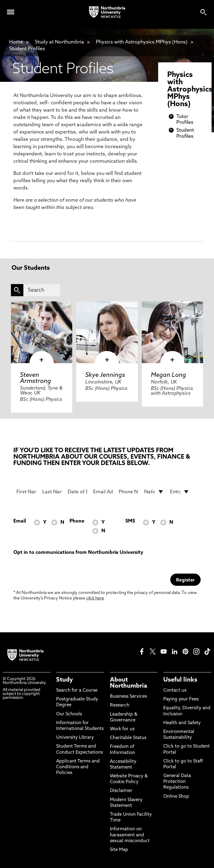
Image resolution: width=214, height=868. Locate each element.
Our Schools (69, 714)
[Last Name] (52, 492)
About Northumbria (129, 683)
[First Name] (26, 492)
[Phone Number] (128, 492)
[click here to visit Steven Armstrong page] (42, 332)
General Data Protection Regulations (177, 782)
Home (16, 42)
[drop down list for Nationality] (154, 492)
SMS (130, 521)
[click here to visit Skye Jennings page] (107, 332)
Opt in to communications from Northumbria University (78, 553)
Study (65, 680)
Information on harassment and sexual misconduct (130, 835)
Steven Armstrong (36, 378)
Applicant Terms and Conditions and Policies (78, 767)
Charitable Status (128, 738)
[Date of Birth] (77, 492)
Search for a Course (77, 691)
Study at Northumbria (59, 42)
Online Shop (176, 797)
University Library (75, 738)
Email (20, 521)
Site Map (119, 850)
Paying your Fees (181, 699)
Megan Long (168, 375)
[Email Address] (103, 492)
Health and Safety (182, 723)
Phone (77, 521)
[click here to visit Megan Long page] (173, 332)
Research (120, 705)
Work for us (122, 729)
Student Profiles (27, 49)
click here (95, 598)
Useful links (180, 680)
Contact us (175, 691)
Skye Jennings (105, 375)
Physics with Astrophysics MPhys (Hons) (142, 42)
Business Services (128, 697)
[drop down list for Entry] (180, 492)
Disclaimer (121, 791)
